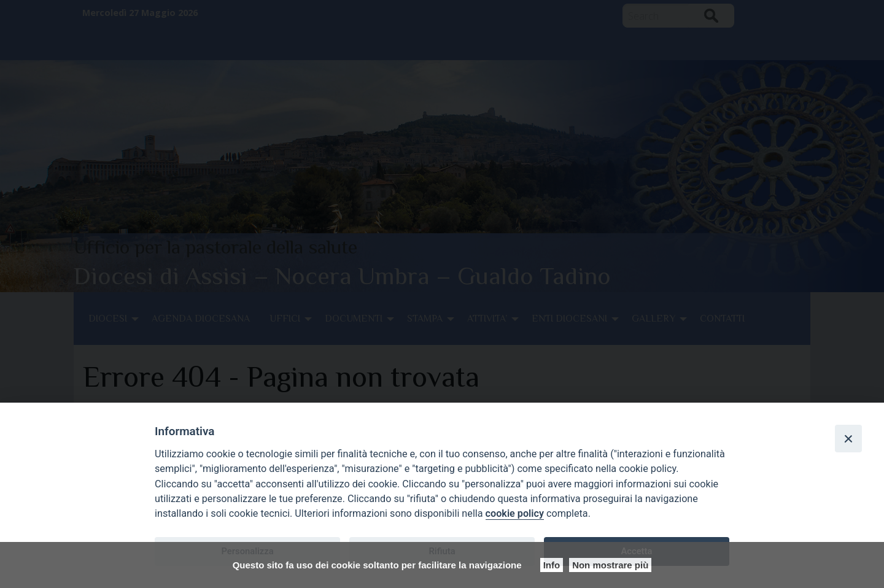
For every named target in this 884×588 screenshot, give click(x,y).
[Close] (848, 438)
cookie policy (515, 513)
